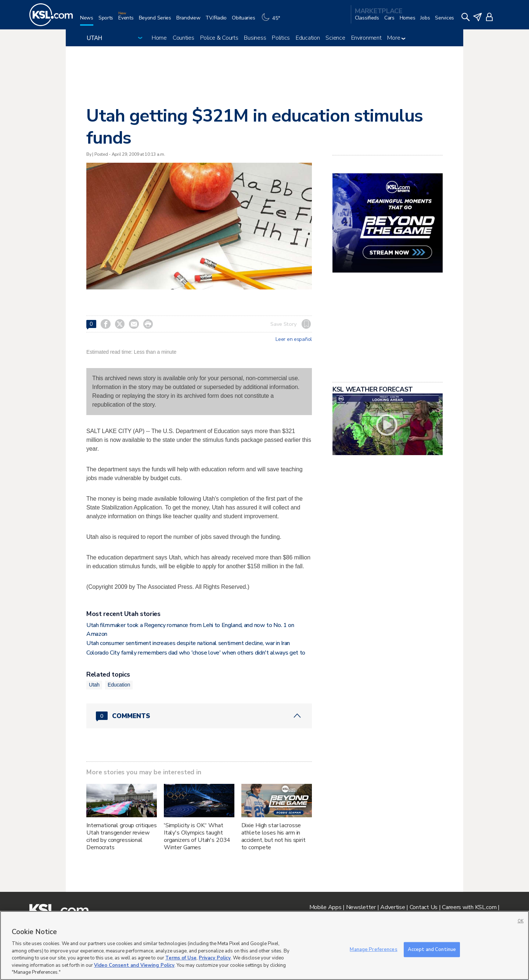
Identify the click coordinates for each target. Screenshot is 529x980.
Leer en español (294, 339)
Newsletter (361, 907)
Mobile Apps (325, 907)
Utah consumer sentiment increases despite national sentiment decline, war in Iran (188, 643)
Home (159, 38)
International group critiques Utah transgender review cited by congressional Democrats (122, 836)
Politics (281, 38)
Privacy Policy (215, 958)
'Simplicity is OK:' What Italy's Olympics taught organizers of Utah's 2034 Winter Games (197, 836)
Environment (366, 38)
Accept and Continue (432, 949)
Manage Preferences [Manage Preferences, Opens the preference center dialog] (373, 949)
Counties (183, 38)
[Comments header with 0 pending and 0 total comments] (199, 716)
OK (521, 921)
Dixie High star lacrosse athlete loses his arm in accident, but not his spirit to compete (274, 836)
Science (335, 38)
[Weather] (273, 21)
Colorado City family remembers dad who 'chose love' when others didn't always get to (196, 653)
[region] (264, 945)
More (396, 38)
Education (308, 38)
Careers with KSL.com (469, 907)
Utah (94, 685)
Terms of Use (181, 958)
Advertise (393, 907)
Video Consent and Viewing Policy (134, 965)
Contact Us (424, 907)
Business (255, 38)
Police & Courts (219, 38)
